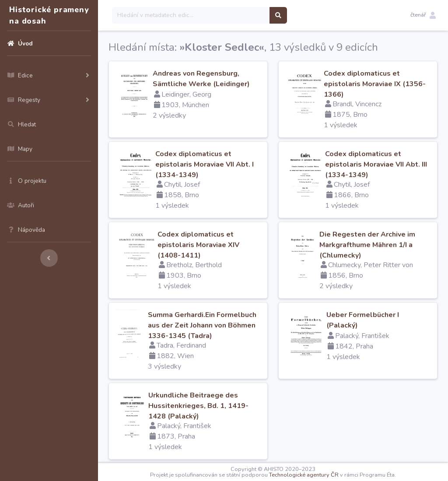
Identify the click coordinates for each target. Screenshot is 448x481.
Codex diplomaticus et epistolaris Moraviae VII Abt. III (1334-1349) (376, 164)
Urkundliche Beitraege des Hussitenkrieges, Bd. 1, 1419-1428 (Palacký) (198, 406)
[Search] (191, 15)
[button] (423, 15)
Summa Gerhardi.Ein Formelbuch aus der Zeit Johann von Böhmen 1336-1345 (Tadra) (202, 325)
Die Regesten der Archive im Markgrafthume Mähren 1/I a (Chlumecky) (367, 245)
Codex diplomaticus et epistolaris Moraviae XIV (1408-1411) (198, 245)
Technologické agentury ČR (304, 475)
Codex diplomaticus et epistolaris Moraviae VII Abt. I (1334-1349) (205, 164)
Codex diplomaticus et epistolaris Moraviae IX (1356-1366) (375, 84)
